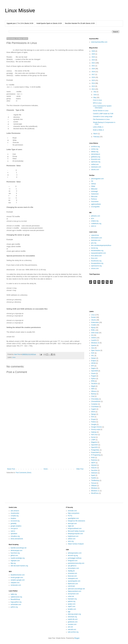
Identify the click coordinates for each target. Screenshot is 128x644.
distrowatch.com (97, 238)
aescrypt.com (72, 523)
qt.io (93, 218)
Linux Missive (20, 11)
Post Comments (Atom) (23, 473)
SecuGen (94, 470)
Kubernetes (95, 322)
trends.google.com (17, 577)
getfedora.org (96, 157)
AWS (93, 389)
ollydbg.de (71, 571)
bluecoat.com (72, 576)
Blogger (77, 638)
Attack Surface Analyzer (76, 544)
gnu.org (94, 243)
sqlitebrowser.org (16, 597)
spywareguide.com (74, 581)
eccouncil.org (15, 521)
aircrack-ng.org (73, 555)
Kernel (93, 437)
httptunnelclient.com (75, 591)
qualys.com (72, 604)
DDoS (93, 412)
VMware (94, 486)
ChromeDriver (96, 401)
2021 (93, 66)
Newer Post (11, 469)
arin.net (70, 627)
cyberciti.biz (95, 235)
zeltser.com (72, 539)
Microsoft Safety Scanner (76, 531)
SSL (93, 356)
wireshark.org (72, 617)
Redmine (94, 460)
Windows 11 (95, 491)
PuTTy (70, 516)
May (95, 98)
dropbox (13, 518)
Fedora (93, 422)
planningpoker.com (97, 179)
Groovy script (96, 429)
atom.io (94, 226)
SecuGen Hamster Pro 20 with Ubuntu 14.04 (80, 23)
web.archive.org (73, 632)
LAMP (93, 440)
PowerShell (95, 452)
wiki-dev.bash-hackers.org (19, 566)
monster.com (72, 624)
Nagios (93, 368)
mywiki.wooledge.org (18, 558)
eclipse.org (95, 221)
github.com (14, 555)
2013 (93, 86)
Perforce (94, 199)
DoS (93, 417)
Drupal (93, 419)
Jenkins (94, 338)
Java (93, 348)
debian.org (95, 152)
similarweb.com (16, 585)
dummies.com (96, 240)
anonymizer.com (73, 594)
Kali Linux (94, 435)
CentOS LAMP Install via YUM (103, 114)
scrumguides (95, 207)
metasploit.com (73, 578)
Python (93, 379)
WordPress (95, 493)
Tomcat (94, 483)
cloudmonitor (15, 513)
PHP (93, 353)
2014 (93, 83)
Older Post (80, 469)
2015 (93, 80)
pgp (69, 612)
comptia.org (15, 516)
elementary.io (96, 154)
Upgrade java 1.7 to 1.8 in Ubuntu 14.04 (20, 23)
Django (93, 414)
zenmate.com (72, 511)
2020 (93, 69)
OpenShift (94, 371)
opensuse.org (96, 162)
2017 (93, 75)
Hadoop (94, 432)
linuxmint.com (96, 159)
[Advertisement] (45, 447)
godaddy (13, 523)
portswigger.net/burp (75, 558)
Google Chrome (96, 427)
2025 (93, 54)
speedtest (14, 534)
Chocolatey (95, 399)
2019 (93, 72)
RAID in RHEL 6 (98, 130)
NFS (93, 366)
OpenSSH (94, 445)
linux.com (94, 258)
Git (92, 181)
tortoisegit (94, 191)
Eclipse (94, 361)
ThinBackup (95, 480)
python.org (14, 607)
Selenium (94, 473)
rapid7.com (72, 606)
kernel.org (94, 248)
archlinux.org (95, 147)
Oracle (93, 373)
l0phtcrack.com (73, 584)
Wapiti (93, 386)
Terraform (94, 384)
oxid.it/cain (71, 586)
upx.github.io (72, 566)
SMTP (93, 463)
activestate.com (16, 604)
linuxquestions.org (97, 263)
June (95, 95)
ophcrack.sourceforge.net (76, 589)
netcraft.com (72, 629)
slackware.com (96, 167)
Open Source (96, 350)
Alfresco (94, 391)
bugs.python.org (16, 602)
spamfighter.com (73, 518)
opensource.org (96, 266)
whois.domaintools (17, 539)
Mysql (93, 328)
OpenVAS (94, 447)
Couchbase (95, 407)
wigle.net (71, 526)
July (95, 92)
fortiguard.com (73, 561)
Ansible (94, 325)
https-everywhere (74, 513)
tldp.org (13, 563)
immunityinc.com (73, 568)
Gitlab (93, 186)
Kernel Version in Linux (101, 111)
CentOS (94, 340)
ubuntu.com (95, 170)
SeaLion (94, 468)
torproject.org (72, 599)
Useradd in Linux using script (103, 117)
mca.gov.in (14, 528)
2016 (93, 77)
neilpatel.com (15, 583)
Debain (93, 358)
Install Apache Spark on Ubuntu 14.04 (49, 23)
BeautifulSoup (15, 599)
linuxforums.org (96, 261)
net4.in (13, 531)
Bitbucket (94, 189)
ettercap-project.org (74, 614)
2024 (93, 57)
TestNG (94, 478)
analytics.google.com (18, 580)
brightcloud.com (73, 536)
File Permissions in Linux (101, 119)
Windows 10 (95, 343)
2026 (93, 51)
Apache (94, 345)
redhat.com (95, 164)
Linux (14, 357)
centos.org (95, 149)
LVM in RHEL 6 (98, 127)
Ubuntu (94, 320)
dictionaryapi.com (16, 550)
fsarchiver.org (15, 553)
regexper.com (15, 561)
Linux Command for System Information (102, 107)
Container (94, 404)
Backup (94, 394)
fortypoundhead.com (75, 528)
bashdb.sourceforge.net (18, 548)
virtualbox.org (15, 536)
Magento (94, 442)
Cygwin (94, 409)
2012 (93, 89)
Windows (94, 488)
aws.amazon (15, 511)
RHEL (93, 330)
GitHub (93, 184)
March (96, 134)
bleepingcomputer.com (75, 534)
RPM (93, 381)
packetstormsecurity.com (76, 563)
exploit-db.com (73, 619)
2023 (93, 60)
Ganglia (94, 424)
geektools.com (73, 622)
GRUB (93, 363)
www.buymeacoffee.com (99, 42)
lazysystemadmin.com (98, 253)
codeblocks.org (96, 224)
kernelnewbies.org (97, 251)
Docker (93, 317)
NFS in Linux (97, 103)
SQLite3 (94, 465)
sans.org (71, 541)
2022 (93, 63)
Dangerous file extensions (76, 521)
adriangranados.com (75, 553)
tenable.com (72, 609)
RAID (93, 458)
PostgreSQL (95, 450)
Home (46, 469)
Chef (93, 396)
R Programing (96, 455)
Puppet (93, 376)
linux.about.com (96, 256)
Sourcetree (95, 202)
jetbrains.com (96, 216)
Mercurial (94, 197)
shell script (95, 333)
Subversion (95, 194)
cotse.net (71, 596)
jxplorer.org (72, 601)
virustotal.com (72, 573)
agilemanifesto (96, 204)
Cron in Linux (97, 100)
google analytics (16, 526)
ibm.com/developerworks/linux (101, 245)
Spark (93, 475)
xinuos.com (95, 268)
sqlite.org (14, 594)
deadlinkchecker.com (18, 575)
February (97, 137)
